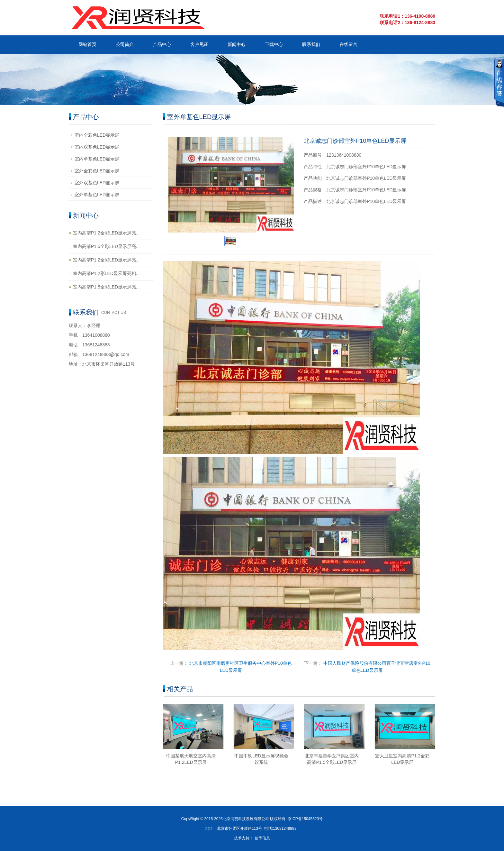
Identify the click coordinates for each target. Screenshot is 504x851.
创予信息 (262, 838)
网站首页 (87, 44)
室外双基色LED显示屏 (97, 183)
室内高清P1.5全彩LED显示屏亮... (106, 246)
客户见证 (199, 44)
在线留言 (348, 44)
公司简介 (125, 44)
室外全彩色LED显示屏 (97, 171)
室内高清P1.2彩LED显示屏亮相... (106, 273)
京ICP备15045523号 (305, 819)
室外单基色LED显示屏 (97, 195)
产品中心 (162, 44)
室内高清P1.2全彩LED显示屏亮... (106, 233)
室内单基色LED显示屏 (97, 159)
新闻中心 (237, 44)
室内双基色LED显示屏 (97, 147)
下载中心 (274, 44)
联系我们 (311, 44)
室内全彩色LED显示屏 (97, 135)
